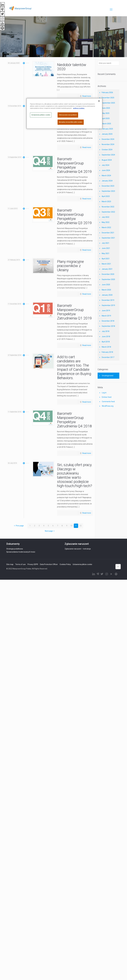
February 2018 (107, 352)
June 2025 (106, 108)
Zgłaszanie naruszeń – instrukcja (78, 549)
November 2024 (108, 144)
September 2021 (108, 238)
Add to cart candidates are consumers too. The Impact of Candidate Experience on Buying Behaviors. (74, 367)
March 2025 (106, 124)
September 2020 (108, 279)
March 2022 (106, 227)
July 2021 (105, 243)
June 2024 (106, 170)
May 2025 (106, 113)
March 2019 (106, 316)
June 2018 (106, 337)
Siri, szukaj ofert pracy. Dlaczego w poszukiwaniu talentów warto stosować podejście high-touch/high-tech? (75, 475)
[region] (64, 113)
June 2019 (106, 311)
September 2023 (108, 191)
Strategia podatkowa (15, 549)
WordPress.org (108, 406)
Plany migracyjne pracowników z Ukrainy (70, 266)
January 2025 (107, 134)
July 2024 (105, 165)
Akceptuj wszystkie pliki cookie (71, 122)
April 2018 (106, 342)
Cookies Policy (65, 564)
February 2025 (107, 129)
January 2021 (107, 269)
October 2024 (107, 150)
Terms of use (20, 564)
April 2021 (106, 259)
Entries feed (107, 397)
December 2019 (108, 300)
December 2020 (108, 274)
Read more (87, 96)
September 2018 (108, 326)
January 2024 (107, 181)
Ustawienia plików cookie (82, 564)
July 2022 (105, 217)
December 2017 (108, 357)
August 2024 (107, 160)
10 (71, 526)
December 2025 (108, 98)
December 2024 (108, 139)
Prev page (18, 526)
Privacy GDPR (33, 564)
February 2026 (107, 92)
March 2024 (106, 176)
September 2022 (108, 212)
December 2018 (108, 321)
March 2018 (106, 347)
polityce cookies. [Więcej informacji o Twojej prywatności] (79, 108)
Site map (10, 564)
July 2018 (105, 331)
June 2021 (106, 248)
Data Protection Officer (49, 564)
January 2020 (107, 295)
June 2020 (106, 285)
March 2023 (106, 202)
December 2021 (108, 233)
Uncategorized (107, 376)
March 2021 (106, 264)
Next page (50, 531)
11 (76, 526)
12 (80, 526)
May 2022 (106, 222)
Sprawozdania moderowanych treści (21, 552)
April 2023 (106, 196)
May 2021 (106, 253)
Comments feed (108, 402)
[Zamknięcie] (99, 101)
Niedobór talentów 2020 (72, 67)
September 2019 (108, 305)
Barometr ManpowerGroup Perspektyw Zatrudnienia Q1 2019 (74, 312)
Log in (104, 393)
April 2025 (106, 118)
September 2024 (108, 155)
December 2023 (108, 186)
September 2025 (108, 103)
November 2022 (108, 207)
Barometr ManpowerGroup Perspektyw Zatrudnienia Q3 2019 (74, 217)
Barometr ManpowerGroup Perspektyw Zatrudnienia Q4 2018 (74, 420)
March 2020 (106, 290)
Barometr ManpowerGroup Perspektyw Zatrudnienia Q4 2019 (74, 165)
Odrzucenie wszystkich (68, 115)
